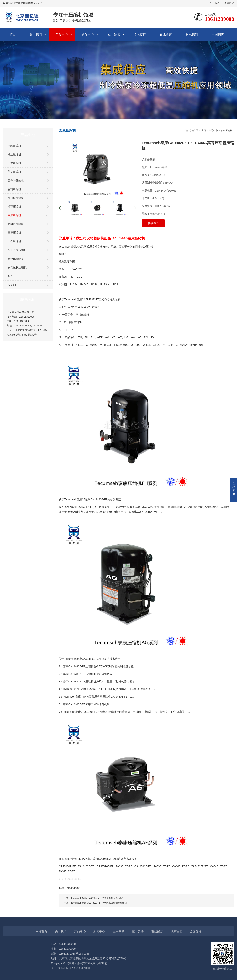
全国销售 (218, 34)
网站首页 (41, 931)
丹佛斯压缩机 (16, 198)
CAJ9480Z (73, 888)
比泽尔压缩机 (16, 259)
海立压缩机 (14, 154)
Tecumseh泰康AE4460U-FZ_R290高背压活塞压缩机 (98, 898)
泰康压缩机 (14, 215)
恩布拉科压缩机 (17, 267)
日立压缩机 (14, 163)
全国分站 (196, 931)
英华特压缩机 (16, 181)
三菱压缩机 (14, 233)
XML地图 (84, 968)
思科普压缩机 (16, 224)
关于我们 (215, 3)
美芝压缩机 (14, 172)
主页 (204, 131)
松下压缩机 (14, 207)
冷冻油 (12, 285)
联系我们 (229, 3)
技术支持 (140, 34)
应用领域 (114, 34)
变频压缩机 (14, 146)
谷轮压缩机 (14, 189)
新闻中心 (88, 34)
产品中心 (62, 34)
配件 (10, 276)
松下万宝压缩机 (17, 250)
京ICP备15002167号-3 (65, 968)
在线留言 (166, 34)
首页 (13, 34)
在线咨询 (153, 223)
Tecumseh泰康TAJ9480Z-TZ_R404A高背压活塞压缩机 (99, 903)
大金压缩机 (14, 241)
